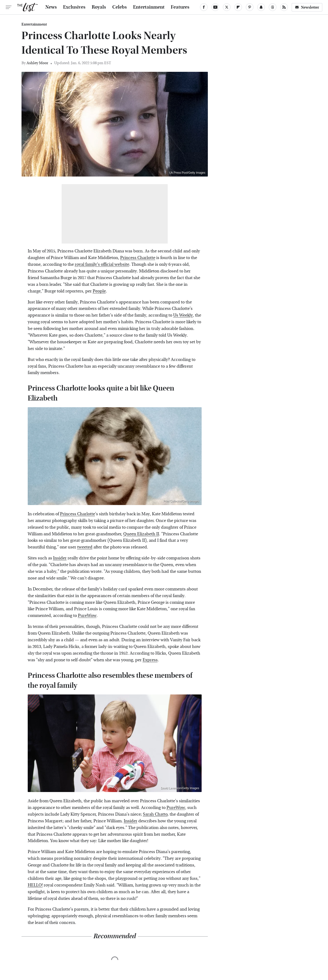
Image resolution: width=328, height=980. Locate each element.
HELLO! (35, 885)
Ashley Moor (37, 63)
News (51, 7)
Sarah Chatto (155, 814)
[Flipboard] (238, 7)
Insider (60, 558)
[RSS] (284, 7)
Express (150, 660)
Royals (99, 7)
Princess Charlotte (138, 258)
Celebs (120, 7)
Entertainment (149, 7)
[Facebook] (204, 7)
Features (180, 7)
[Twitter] (227, 7)
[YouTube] (215, 7)
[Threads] (273, 7)
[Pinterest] (250, 7)
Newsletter (307, 7)
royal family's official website (102, 264)
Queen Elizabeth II (141, 534)
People (99, 291)
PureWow (87, 616)
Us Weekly (183, 315)
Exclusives (74, 7)
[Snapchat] (261, 7)
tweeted (85, 547)
